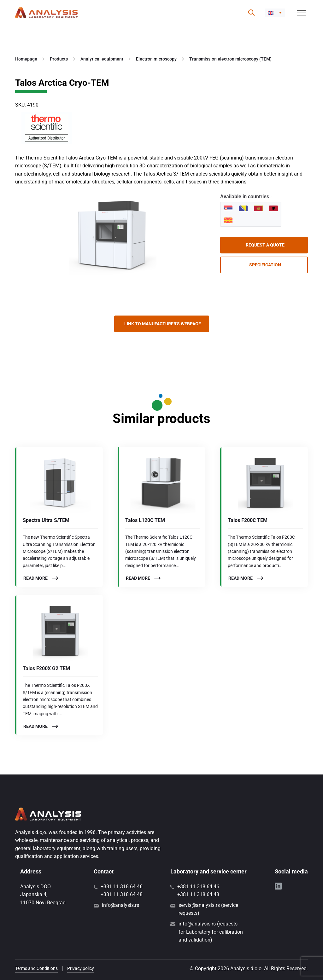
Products (59, 59)
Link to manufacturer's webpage (163, 324)
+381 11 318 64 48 (122, 894)
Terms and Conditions (36, 968)
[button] (275, 13)
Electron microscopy (156, 59)
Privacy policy (81, 968)
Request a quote (265, 245)
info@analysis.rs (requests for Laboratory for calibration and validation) (211, 932)
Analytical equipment (102, 59)
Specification (265, 265)
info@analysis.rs (120, 905)
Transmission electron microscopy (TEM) (230, 59)
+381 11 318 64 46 (122, 887)
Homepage (26, 59)
